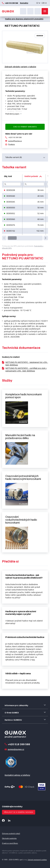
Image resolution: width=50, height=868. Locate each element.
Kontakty (24, 3)
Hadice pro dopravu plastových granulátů (24, 19)
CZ (37, 3)
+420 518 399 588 (11, 3)
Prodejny (12, 144)
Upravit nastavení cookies (37, 860)
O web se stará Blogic (10, 843)
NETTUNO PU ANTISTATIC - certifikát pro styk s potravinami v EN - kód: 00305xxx (26, 369)
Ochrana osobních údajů (11, 833)
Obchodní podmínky (9, 838)
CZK (43, 3)
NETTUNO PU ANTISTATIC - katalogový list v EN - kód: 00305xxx (27, 364)
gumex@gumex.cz (15, 141)
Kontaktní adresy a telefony (17, 775)
